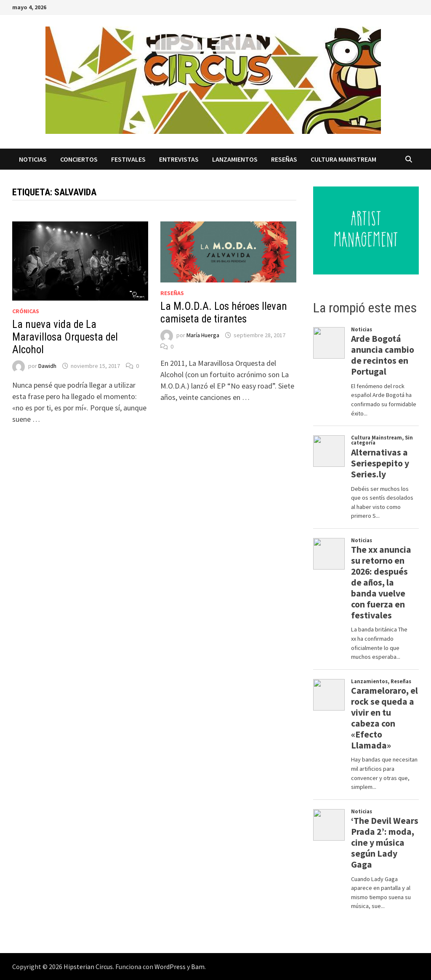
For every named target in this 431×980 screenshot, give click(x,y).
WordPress (170, 967)
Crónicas (26, 311)
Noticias (33, 159)
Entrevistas (179, 159)
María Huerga (203, 335)
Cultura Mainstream (343, 159)
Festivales (128, 159)
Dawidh (47, 366)
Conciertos (79, 159)
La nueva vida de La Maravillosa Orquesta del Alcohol (65, 337)
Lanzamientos (235, 159)
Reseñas (284, 159)
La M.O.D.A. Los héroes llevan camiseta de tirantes (224, 313)
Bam (198, 967)
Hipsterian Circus (88, 967)
